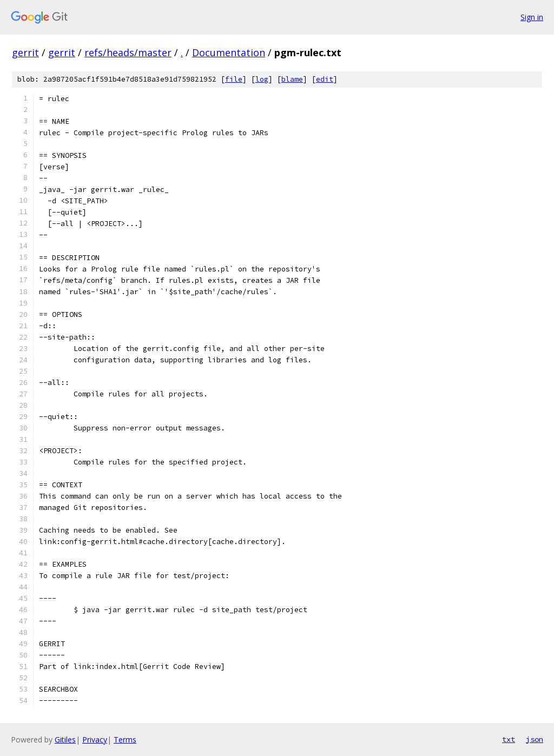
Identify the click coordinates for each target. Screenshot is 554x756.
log (262, 79)
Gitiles (65, 740)
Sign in (532, 17)
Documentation (229, 52)
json (535, 739)
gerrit (25, 52)
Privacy (95, 740)
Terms (125, 740)
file (234, 79)
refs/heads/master (128, 52)
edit (325, 79)
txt (509, 739)
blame (292, 79)
